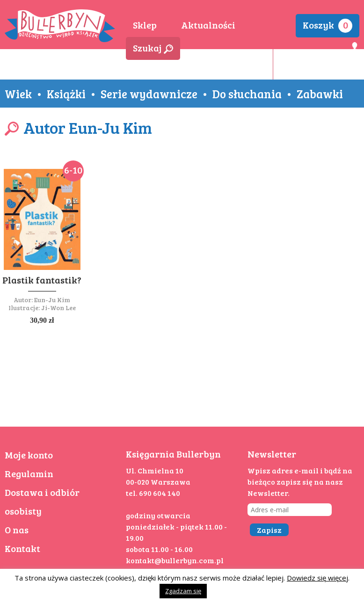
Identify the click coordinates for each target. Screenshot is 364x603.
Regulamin (29, 473)
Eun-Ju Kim (52, 300)
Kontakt (22, 548)
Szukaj (153, 48)
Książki (66, 94)
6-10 (73, 170)
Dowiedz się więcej (317, 578)
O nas (17, 530)
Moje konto (29, 455)
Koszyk (328, 25)
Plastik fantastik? (42, 280)
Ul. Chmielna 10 (155, 470)
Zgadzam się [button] (183, 591)
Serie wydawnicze (149, 94)
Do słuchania (247, 94)
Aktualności (208, 25)
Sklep (145, 25)
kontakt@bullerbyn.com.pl (175, 560)
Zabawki (320, 94)
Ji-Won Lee (58, 308)
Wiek (18, 94)
